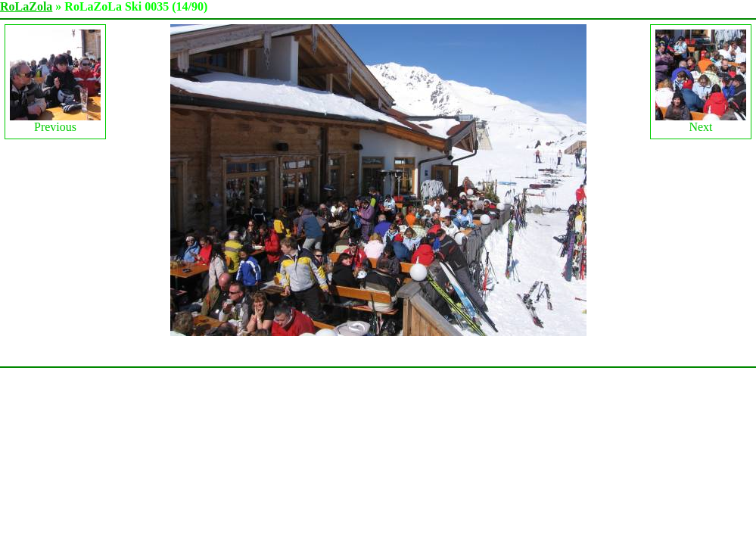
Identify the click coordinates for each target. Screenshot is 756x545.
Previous (55, 81)
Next (701, 81)
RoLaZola (26, 6)
